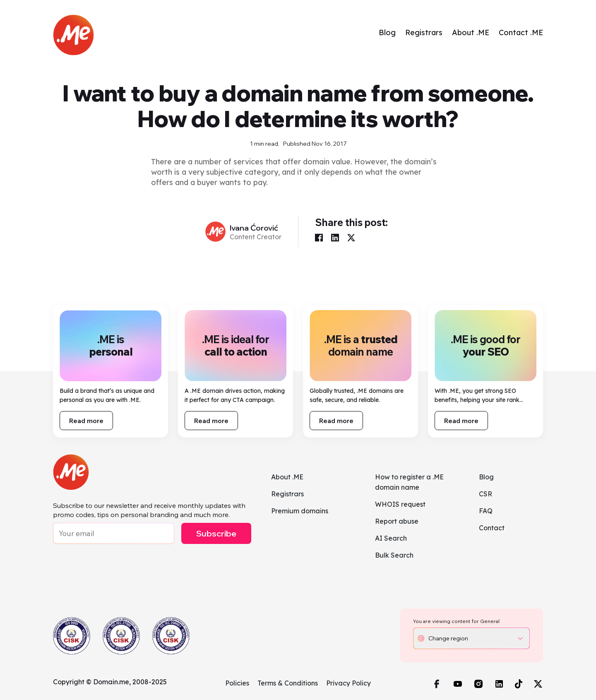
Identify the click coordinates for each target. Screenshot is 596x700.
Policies (237, 683)
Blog (387, 32)
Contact (492, 528)
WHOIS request (400, 504)
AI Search (391, 538)
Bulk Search (394, 555)
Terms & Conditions (288, 683)
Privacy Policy (348, 683)
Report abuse (397, 521)
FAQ (486, 511)
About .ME (471, 32)
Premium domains (300, 511)
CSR (485, 494)
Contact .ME (521, 32)
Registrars (424, 32)
